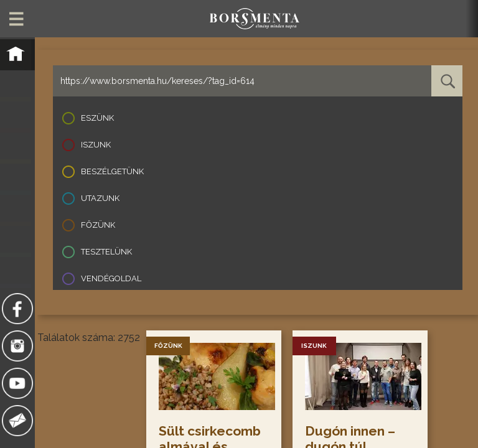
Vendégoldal (111, 278)
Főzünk (98, 225)
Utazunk (100, 198)
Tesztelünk (106, 252)
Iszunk (96, 145)
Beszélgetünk (112, 171)
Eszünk (97, 118)
